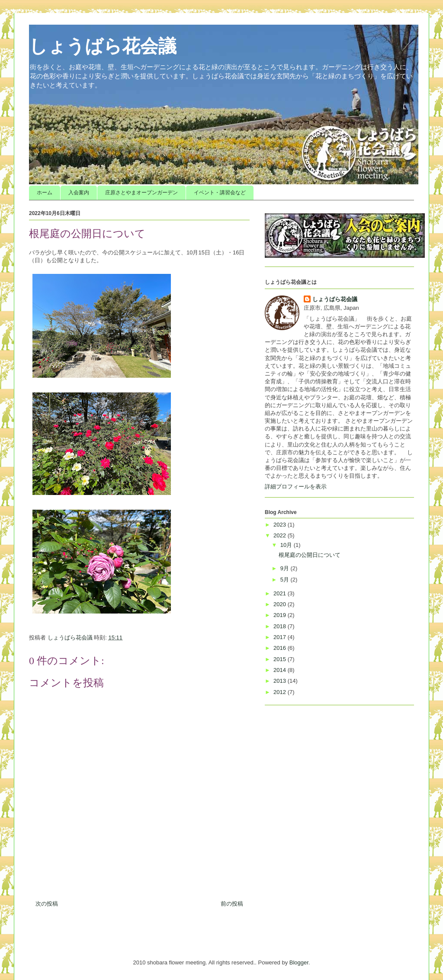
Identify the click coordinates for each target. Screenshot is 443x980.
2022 (281, 535)
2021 (281, 593)
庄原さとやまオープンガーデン (141, 193)
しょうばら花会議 (103, 46)
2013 (281, 681)
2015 (281, 659)
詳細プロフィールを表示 (296, 487)
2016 (281, 648)
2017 (281, 637)
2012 (281, 692)
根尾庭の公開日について (310, 555)
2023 (281, 525)
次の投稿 (47, 904)
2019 (281, 615)
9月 (286, 568)
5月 (286, 580)
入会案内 (79, 193)
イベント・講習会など (220, 193)
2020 (281, 604)
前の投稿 (232, 904)
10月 (287, 545)
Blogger (299, 962)
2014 (281, 670)
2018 (281, 626)
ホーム (45, 193)
